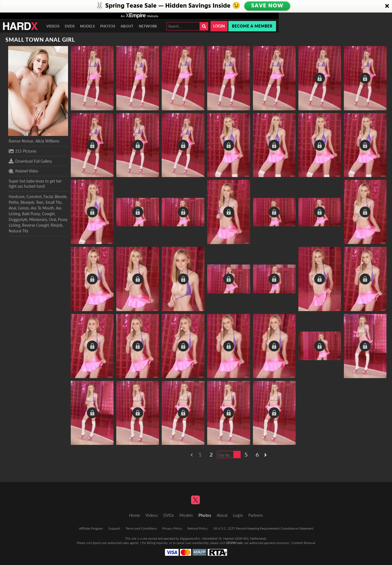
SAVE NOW (267, 6)
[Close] (387, 6)
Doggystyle (18, 219)
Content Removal (304, 543)
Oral (53, 219)
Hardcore (17, 197)
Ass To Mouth (42, 208)
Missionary (38, 219)
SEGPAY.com (234, 543)
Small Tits (53, 202)
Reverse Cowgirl (35, 225)
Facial (48, 197)
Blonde (61, 197)
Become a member (252, 26)
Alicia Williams (47, 141)
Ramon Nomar (21, 141)
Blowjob (27, 202)
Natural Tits (19, 231)
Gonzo (23, 208)
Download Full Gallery (30, 161)
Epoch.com (100, 543)
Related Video (23, 171)
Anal (12, 208)
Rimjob (56, 225)
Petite (14, 202)
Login (219, 26)
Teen (40, 202)
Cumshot (34, 197)
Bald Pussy (31, 214)
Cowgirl (48, 214)
